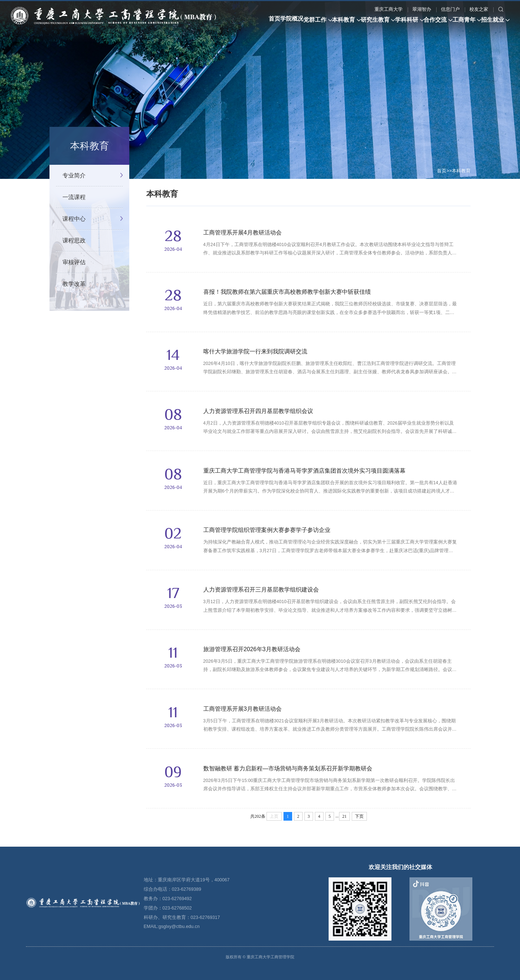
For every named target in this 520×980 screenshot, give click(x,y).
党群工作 (79, 50)
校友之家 (312, 36)
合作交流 (245, 50)
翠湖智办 (255, 36)
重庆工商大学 (221, 36)
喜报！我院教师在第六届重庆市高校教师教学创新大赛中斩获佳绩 (287, 292)
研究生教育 (162, 50)
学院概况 (45, 50)
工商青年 (285, 50)
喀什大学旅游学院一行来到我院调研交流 (255, 351)
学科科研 (205, 50)
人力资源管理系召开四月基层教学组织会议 (258, 411)
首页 (16, 50)
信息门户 (283, 36)
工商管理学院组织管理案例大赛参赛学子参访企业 (267, 530)
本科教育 (120, 50)
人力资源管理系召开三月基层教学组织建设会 (261, 589)
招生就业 (325, 50)
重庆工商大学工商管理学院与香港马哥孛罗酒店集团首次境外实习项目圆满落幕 (304, 470)
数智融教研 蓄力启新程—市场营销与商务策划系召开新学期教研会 (288, 768)
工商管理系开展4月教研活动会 (242, 232)
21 (344, 816)
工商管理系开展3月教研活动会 (242, 709)
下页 (359, 816)
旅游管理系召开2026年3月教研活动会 (252, 649)
